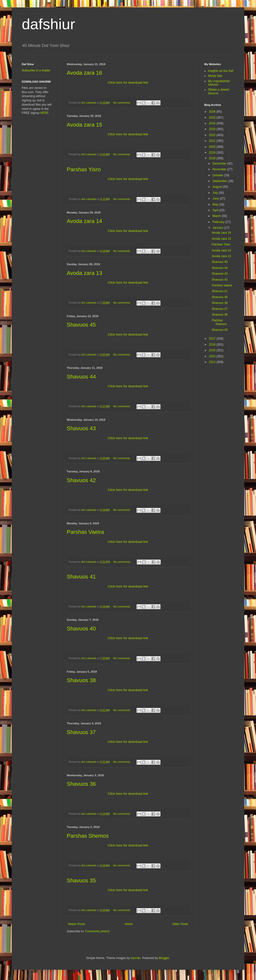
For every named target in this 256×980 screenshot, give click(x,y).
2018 (213, 158)
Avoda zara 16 (84, 73)
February (219, 222)
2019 (213, 153)
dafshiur (48, 24)
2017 (213, 339)
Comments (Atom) (97, 931)
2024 (213, 123)
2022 (213, 135)
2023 (213, 129)
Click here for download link (128, 83)
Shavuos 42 (81, 480)
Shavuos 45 (81, 325)
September (220, 181)
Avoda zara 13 (84, 273)
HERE (44, 113)
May (216, 204)
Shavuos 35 (81, 881)
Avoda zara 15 (84, 125)
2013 (213, 362)
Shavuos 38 (81, 680)
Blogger (164, 958)
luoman (136, 958)
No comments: (122, 103)
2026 (213, 112)
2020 (213, 147)
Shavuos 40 (81, 629)
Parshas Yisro (84, 169)
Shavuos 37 (81, 732)
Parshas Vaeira (85, 532)
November (220, 169)
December (220, 164)
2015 (213, 350)
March (217, 216)
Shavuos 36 (81, 784)
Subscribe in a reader (36, 70)
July (216, 193)
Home (129, 924)
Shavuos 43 (81, 428)
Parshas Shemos (88, 836)
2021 (213, 141)
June (216, 198)
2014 (213, 356)
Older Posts (180, 924)
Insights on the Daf (220, 71)
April (216, 210)
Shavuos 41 (81, 577)
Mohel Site (215, 76)
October (218, 175)
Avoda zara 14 (84, 221)
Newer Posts (76, 924)
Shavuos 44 (81, 377)
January (218, 228)
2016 (213, 345)
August (218, 187)
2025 (213, 118)
